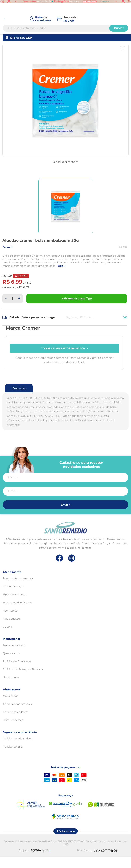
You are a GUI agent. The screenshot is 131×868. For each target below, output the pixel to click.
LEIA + (62, 266)
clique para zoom (66, 162)
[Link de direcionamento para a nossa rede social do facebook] (60, 558)
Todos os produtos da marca (65, 348)
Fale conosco (11, 619)
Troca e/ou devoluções (17, 603)
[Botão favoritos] (123, 49)
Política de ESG (13, 747)
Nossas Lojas (11, 677)
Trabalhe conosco (14, 645)
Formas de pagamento (18, 578)
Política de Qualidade (17, 661)
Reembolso (10, 611)
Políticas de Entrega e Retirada (23, 669)
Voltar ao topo (66, 831)
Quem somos (12, 653)
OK (125, 317)
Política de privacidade (18, 739)
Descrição (19, 388)
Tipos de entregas (14, 595)
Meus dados (11, 696)
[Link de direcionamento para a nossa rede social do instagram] (72, 558)
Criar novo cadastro (16, 712)
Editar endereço (13, 720)
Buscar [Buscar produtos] (119, 28)
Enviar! (66, 505)
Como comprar (13, 586)
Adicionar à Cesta (77, 299)
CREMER (8, 247)
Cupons (8, 627)
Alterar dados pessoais (17, 704)
